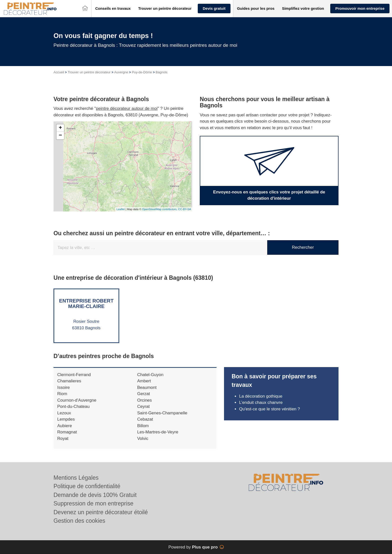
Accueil (59, 72)
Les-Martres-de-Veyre (158, 432)
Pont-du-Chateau (73, 406)
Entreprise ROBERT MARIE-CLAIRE (86, 304)
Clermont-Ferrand (74, 375)
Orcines (145, 400)
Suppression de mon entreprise (93, 503)
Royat (63, 439)
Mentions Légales (76, 478)
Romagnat (67, 432)
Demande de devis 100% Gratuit (95, 495)
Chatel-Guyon (150, 375)
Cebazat (145, 419)
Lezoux (64, 413)
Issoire (63, 387)
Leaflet (121, 209)
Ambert (144, 381)
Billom (143, 426)
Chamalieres (69, 381)
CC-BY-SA (184, 209)
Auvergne (121, 72)
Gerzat (144, 394)
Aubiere (65, 426)
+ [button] (60, 128)
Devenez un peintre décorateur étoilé (101, 512)
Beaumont (147, 387)
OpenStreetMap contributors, (160, 209)
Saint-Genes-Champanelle (162, 413)
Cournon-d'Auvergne (77, 400)
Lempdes (66, 419)
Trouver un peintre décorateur (89, 72)
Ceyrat (143, 406)
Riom (62, 394)
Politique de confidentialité (87, 486)
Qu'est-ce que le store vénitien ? (269, 409)
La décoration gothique (261, 396)
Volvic (143, 439)
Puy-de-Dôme (142, 72)
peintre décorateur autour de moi (127, 108)
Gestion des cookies (79, 521)
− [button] (60, 136)
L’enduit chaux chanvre (261, 402)
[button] (113, 9)
